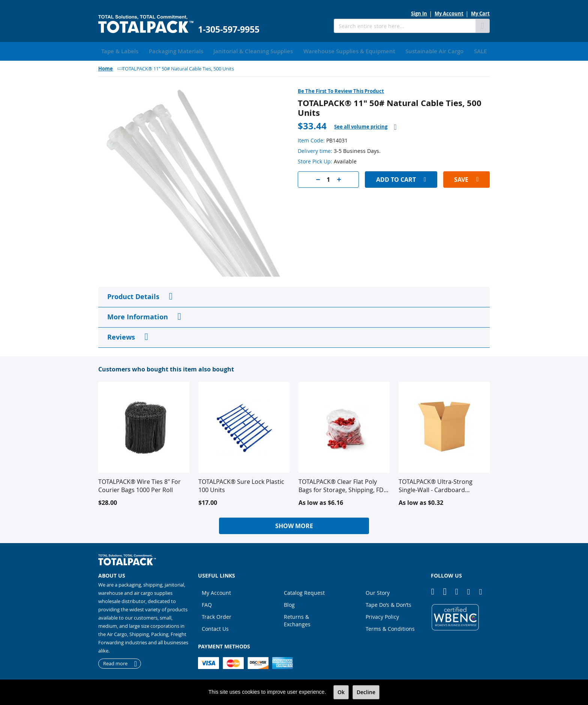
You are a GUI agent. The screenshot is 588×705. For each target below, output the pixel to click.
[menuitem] (117, 51)
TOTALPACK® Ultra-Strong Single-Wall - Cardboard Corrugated (436, 484)
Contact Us (215, 627)
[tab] (365, 125)
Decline (366, 692)
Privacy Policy (382, 615)
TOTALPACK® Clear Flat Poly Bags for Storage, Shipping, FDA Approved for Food (343, 484)
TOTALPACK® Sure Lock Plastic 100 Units (241, 484)
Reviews (121, 336)
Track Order (217, 615)
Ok (341, 692)
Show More (294, 524)
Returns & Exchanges (297, 619)
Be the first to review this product (341, 90)
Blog (289, 603)
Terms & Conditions (390, 627)
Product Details (133, 295)
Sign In (419, 13)
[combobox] (405, 26)
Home (106, 67)
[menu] (294, 51)
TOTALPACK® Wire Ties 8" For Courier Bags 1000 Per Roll (139, 484)
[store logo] (146, 24)
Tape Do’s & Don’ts (388, 603)
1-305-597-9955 (229, 29)
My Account (449, 13)
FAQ (207, 603)
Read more (115, 662)
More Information (138, 315)
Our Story (378, 591)
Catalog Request (304, 591)
